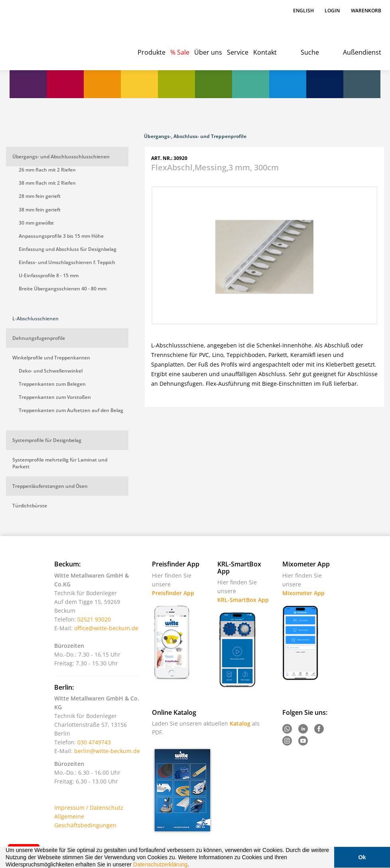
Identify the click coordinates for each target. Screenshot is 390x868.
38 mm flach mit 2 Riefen (47, 183)
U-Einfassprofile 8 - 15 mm (49, 275)
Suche (310, 52)
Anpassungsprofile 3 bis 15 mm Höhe (61, 236)
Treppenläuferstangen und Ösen (50, 486)
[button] (192, 865)
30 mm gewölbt (36, 223)
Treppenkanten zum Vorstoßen (55, 397)
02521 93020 (94, 619)
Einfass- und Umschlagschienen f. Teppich (67, 262)
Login (332, 11)
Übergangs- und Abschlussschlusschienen (61, 157)
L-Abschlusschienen (35, 319)
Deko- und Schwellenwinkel (51, 371)
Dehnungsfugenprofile (39, 338)
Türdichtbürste (30, 506)
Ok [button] (362, 857)
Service (238, 52)
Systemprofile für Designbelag (47, 440)
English (304, 11)
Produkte (152, 52)
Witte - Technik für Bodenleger (36, 32)
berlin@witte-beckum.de (107, 751)
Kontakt (265, 52)
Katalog (240, 723)
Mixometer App (303, 593)
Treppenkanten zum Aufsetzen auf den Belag (71, 410)
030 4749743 (94, 742)
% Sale (180, 52)
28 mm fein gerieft (40, 196)
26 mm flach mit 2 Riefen (47, 170)
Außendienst (362, 52)
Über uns (208, 52)
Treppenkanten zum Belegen (52, 384)
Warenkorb (366, 11)
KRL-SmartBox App (243, 600)
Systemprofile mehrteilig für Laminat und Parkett (60, 463)
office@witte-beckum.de (106, 628)
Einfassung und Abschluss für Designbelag (68, 249)
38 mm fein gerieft (40, 210)
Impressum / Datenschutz (89, 808)
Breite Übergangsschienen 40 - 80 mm (63, 289)
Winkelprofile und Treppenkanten (51, 358)
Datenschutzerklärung (160, 864)
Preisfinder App (173, 593)
